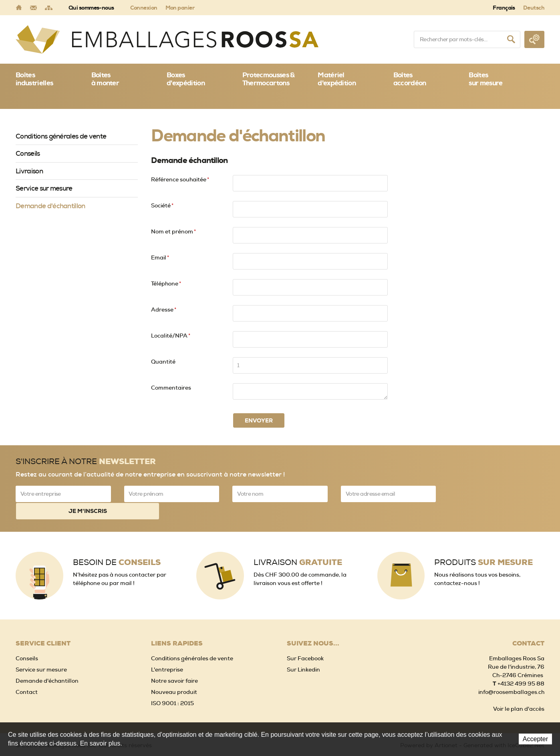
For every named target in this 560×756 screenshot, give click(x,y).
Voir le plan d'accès (519, 691)
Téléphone (166, 283)
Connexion (144, 8)
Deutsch (534, 8)
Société (162, 205)
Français (504, 8)
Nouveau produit (174, 674)
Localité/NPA (171, 336)
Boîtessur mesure (485, 79)
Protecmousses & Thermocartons (269, 79)
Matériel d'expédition (337, 79)
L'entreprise (167, 652)
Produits (483, 545)
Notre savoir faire (174, 663)
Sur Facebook (305, 641)
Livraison (29, 171)
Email (160, 257)
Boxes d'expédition (186, 79)
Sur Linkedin (303, 652)
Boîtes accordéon (410, 79)
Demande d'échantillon (50, 206)
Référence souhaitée (180, 179)
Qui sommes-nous (91, 8)
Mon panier (180, 8)
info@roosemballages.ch (511, 674)
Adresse (164, 310)
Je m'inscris (497, 494)
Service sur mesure (44, 188)
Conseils (28, 153)
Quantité (163, 362)
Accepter (535, 739)
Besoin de (117, 545)
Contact (27, 674)
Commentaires (171, 388)
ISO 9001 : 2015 (172, 686)
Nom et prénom (173, 231)
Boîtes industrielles (34, 79)
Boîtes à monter (105, 79)
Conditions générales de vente (61, 136)
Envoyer (259, 420)
